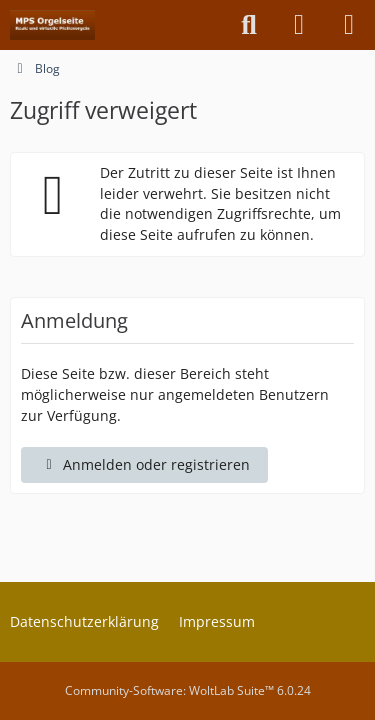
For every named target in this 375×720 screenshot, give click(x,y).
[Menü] (349, 25)
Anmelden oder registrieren (144, 464)
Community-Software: (188, 690)
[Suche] (249, 25)
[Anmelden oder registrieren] (299, 25)
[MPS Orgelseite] (52, 25)
